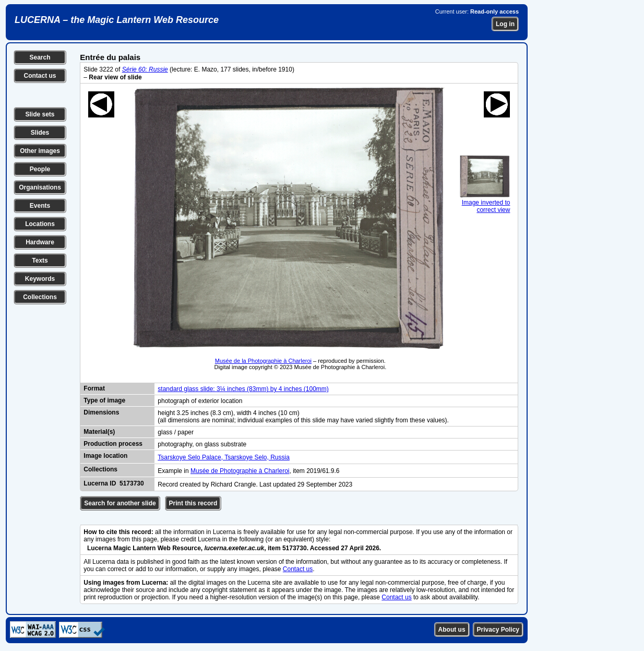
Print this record (193, 503)
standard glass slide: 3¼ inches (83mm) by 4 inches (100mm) (243, 389)
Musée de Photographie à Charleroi (240, 471)
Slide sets (40, 114)
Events (40, 206)
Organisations (40, 187)
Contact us (40, 76)
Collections (40, 297)
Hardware (40, 242)
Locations (40, 224)
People (40, 169)
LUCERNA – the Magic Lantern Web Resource (117, 20)
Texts (40, 261)
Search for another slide (120, 503)
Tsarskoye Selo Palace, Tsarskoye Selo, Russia (224, 457)
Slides (40, 133)
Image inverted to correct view (485, 203)
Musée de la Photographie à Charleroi (263, 361)
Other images (40, 151)
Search (40, 57)
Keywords (40, 279)
